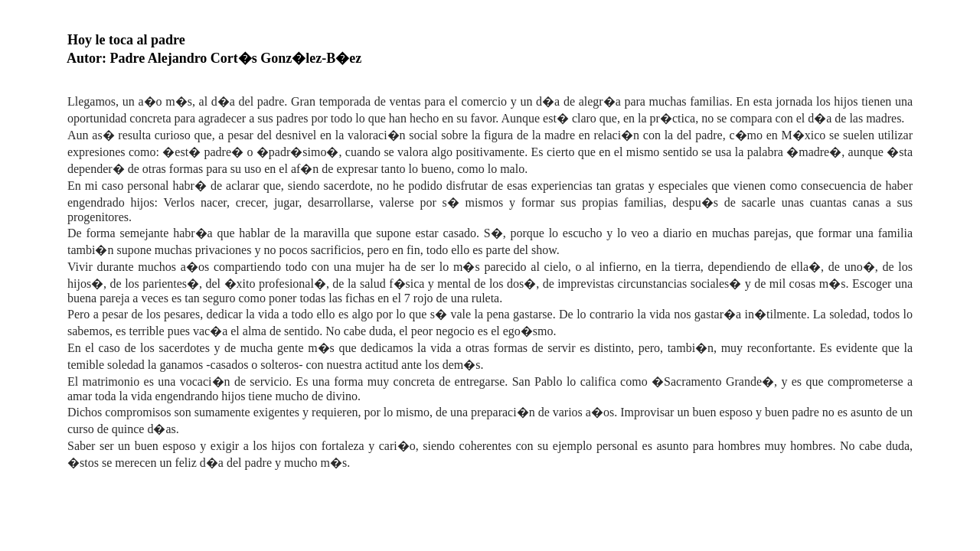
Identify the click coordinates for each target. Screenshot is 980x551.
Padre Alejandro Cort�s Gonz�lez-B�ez (236, 58)
